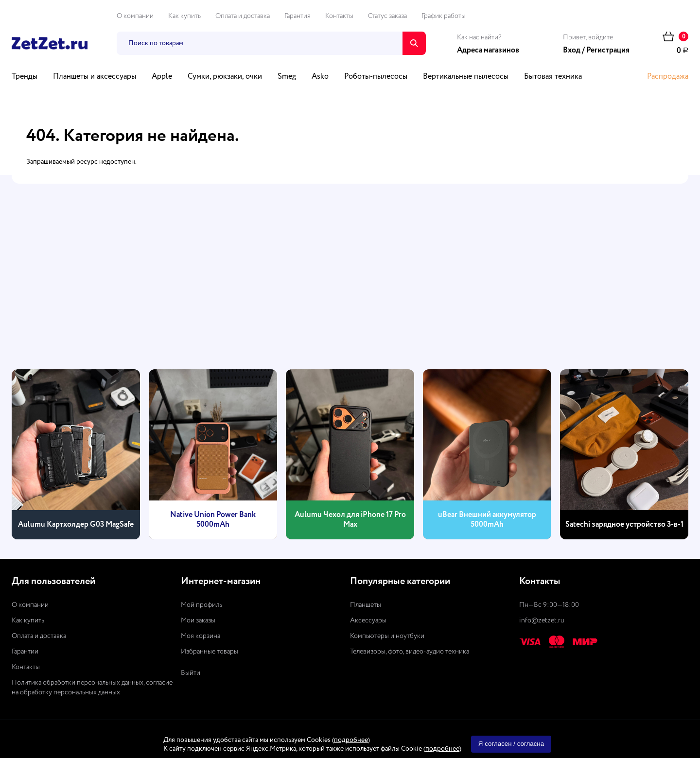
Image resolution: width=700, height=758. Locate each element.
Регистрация (608, 51)
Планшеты (366, 605)
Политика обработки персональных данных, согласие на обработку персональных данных (92, 688)
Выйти (191, 673)
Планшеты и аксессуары (95, 77)
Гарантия (297, 16)
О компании (135, 16)
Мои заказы (198, 620)
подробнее (351, 740)
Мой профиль (201, 605)
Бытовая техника (553, 77)
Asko (320, 77)
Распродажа (668, 77)
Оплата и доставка (243, 16)
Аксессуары (368, 620)
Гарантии (25, 652)
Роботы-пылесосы (376, 77)
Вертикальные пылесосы (466, 77)
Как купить (184, 16)
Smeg (287, 77)
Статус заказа (387, 16)
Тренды (25, 77)
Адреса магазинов (488, 51)
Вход (572, 51)
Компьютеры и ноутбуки (387, 636)
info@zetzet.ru (542, 620)
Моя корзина (201, 636)
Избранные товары (210, 652)
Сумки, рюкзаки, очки (225, 77)
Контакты (339, 16)
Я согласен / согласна (511, 744)
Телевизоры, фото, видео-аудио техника (410, 652)
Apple (162, 77)
